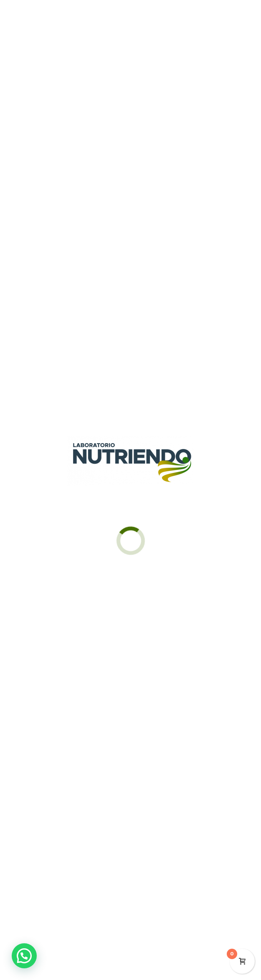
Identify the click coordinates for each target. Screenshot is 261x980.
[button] (24, 956)
